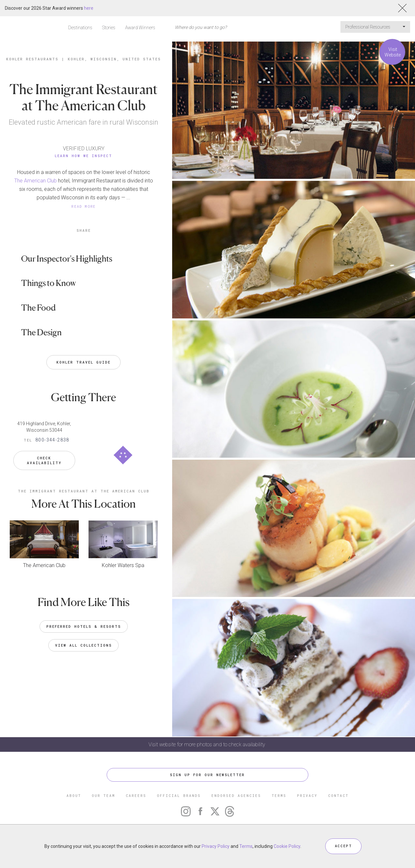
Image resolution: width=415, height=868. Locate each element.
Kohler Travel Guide (83, 362)
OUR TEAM (103, 796)
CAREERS (136, 796)
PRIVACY (307, 796)
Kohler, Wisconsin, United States (114, 59)
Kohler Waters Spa (123, 562)
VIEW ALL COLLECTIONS (83, 642)
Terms (246, 846)
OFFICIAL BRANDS (179, 796)
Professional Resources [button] (375, 27)
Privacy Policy (216, 846)
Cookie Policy (287, 846)
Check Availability (44, 458)
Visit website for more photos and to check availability (207, 744)
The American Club (36, 181)
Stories (109, 28)
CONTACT (338, 796)
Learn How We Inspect (83, 156)
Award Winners (140, 28)
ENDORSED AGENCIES (236, 796)
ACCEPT (343, 846)
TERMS (279, 796)
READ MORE (84, 206)
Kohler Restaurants (32, 59)
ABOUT (74, 796)
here (89, 8)
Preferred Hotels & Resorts (84, 623)
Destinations (80, 28)
